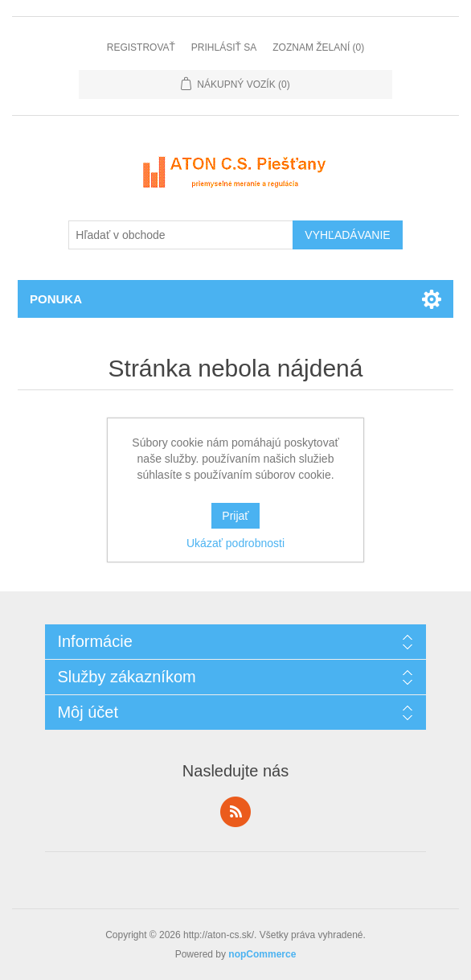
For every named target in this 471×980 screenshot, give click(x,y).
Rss (235, 812)
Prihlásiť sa (224, 47)
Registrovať (141, 47)
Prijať (235, 516)
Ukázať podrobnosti (235, 543)
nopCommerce (262, 954)
